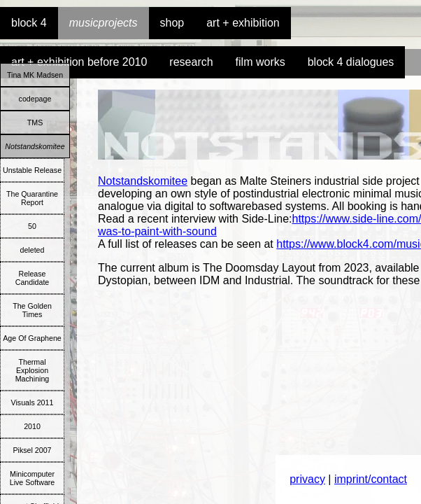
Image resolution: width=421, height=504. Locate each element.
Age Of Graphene (32, 338)
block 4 (29, 23)
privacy (307, 479)
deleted (33, 250)
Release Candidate (33, 278)
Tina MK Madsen (35, 75)
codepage (35, 99)
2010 (32, 426)
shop (172, 23)
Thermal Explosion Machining (33, 370)
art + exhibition (243, 23)
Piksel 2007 (32, 450)
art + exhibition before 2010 (79, 62)
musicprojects (104, 23)
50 (32, 226)
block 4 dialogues (351, 62)
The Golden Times (32, 310)
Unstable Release (32, 170)
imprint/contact (371, 479)
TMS (35, 122)
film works (261, 62)
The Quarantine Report (32, 198)
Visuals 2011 (33, 402)
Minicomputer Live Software (33, 478)
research (191, 62)
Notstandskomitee (35, 146)
